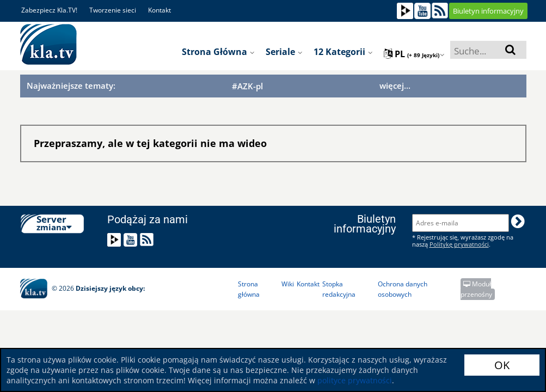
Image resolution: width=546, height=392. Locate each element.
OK (502, 365)
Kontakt (159, 10)
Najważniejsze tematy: (71, 85)
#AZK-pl (247, 86)
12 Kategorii (343, 52)
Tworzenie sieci (113, 10)
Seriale (284, 52)
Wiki (288, 284)
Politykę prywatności (459, 244)
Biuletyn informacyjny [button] (488, 11)
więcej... (395, 85)
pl (414, 54)
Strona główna (218, 52)
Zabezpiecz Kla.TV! (49, 10)
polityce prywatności (355, 380)
